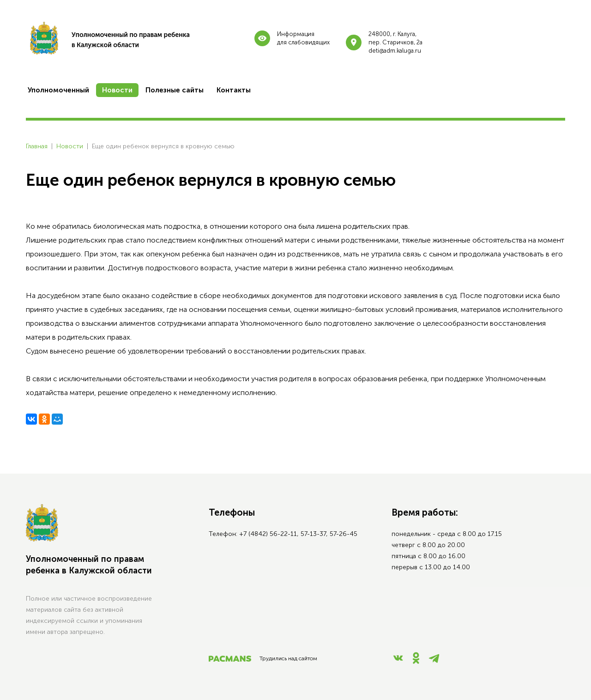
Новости (70, 146)
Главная (37, 146)
